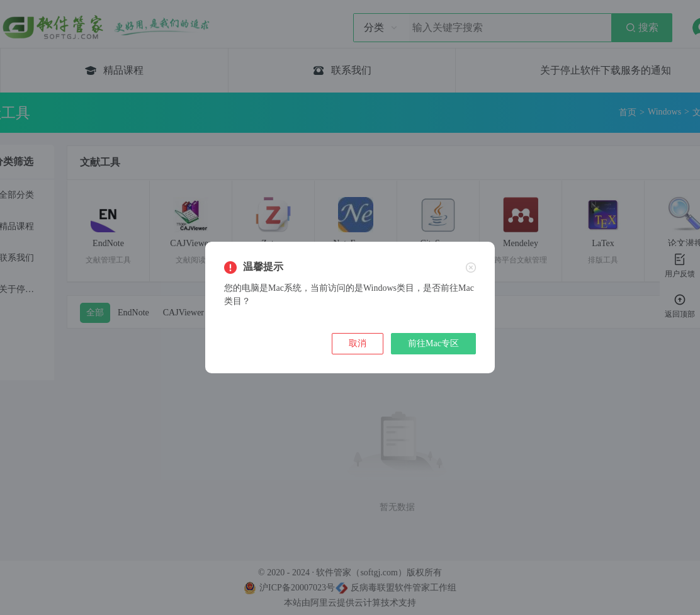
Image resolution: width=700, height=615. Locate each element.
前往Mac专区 (433, 343)
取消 (358, 343)
